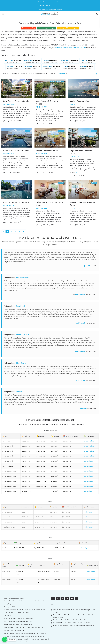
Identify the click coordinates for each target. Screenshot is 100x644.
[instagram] (76, 588)
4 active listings (88, 465)
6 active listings (88, 475)
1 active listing (88, 490)
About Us (77, 641)
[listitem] (13, 61)
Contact (95, 641)
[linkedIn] (58, 588)
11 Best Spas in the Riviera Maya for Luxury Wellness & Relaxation (73, 614)
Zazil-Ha (73, 95)
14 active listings (89, 455)
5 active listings (88, 521)
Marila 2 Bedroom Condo (80, 101)
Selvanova (41, 197)
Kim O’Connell (80, 294)
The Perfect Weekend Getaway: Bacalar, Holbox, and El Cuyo (72, 612)
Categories (14, 73)
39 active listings (89, 446)
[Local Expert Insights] (47, 28)
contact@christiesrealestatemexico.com (51, 9)
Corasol (19, 391)
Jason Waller (89, 266)
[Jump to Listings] (29, 28)
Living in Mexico (86, 641)
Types (5, 73)
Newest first (61, 73)
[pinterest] (67, 588)
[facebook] (53, 588)
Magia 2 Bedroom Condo (47, 150)
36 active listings (89, 451)
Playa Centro (21, 363)
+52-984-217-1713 (12, 605)
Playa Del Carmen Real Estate (37, 73)
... (24, 117)
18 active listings (89, 441)
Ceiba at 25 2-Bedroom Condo (16, 150)
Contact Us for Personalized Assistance (49, 2)
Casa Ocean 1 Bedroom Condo (16, 101)
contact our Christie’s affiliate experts (70, 48)
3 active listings (88, 470)
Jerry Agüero (80, 380)
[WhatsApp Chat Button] (5, 639)
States (23, 73)
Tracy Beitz (83, 408)
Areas (51, 73)
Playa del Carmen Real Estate (22, 95)
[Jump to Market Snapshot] (68, 28)
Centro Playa (8, 95)
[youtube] (72, 588)
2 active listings (88, 460)
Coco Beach (74, 145)
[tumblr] (62, 588)
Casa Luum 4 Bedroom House (16, 202)
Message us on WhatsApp (25, 608)
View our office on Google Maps (22, 614)
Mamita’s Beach (22, 334)
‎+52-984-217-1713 (45, 5)
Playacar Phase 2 (43, 95)
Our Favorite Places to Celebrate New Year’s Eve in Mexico (71, 609)
